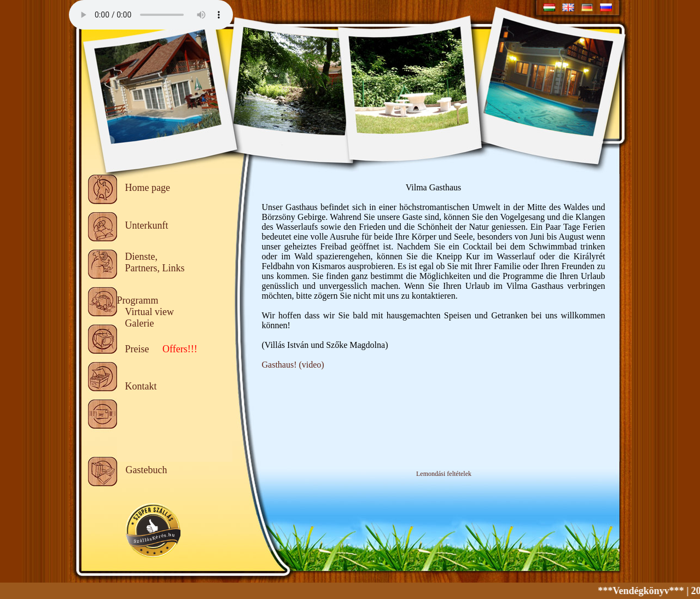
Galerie (140, 323)
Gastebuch (147, 470)
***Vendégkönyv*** (644, 591)
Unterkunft (147, 225)
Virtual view (150, 312)
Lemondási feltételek (444, 474)
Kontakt (141, 386)
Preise (137, 349)
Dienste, (141, 257)
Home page (148, 188)
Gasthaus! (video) (293, 365)
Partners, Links (155, 268)
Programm (138, 300)
